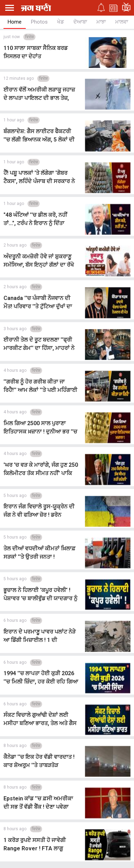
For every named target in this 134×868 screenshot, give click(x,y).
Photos (39, 22)
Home (15, 22)
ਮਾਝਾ (101, 22)
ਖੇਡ (61, 22)
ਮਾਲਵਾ (122, 22)
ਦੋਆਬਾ (80, 22)
